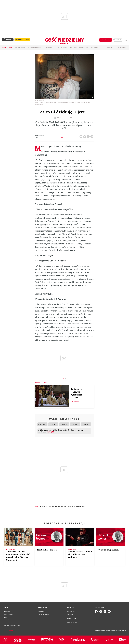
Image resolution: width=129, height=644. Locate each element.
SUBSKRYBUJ (106, 40)
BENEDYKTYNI (43, 506)
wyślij (92, 136)
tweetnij (89, 136)
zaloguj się (118, 40)
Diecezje (109, 47)
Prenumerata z (22, 40)
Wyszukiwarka (126, 40)
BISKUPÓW (51, 506)
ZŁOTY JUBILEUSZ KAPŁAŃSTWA (76, 506)
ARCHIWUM (63, 47)
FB (85, 136)
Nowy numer (7, 47)
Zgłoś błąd (8, 630)
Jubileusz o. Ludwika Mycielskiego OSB (76, 393)
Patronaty (95, 47)
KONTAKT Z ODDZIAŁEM (79, 47)
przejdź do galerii (64, 118)
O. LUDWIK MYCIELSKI (61, 506)
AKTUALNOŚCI (20, 47)
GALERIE (49, 47)
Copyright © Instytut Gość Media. (103, 630)
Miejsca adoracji (35, 47)
